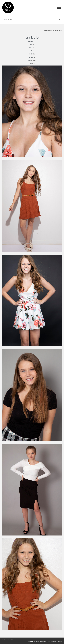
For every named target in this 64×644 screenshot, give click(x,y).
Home (3, 640)
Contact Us (11, 640)
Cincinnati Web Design (57, 642)
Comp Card (47, 31)
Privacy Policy (46, 642)
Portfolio (57, 31)
